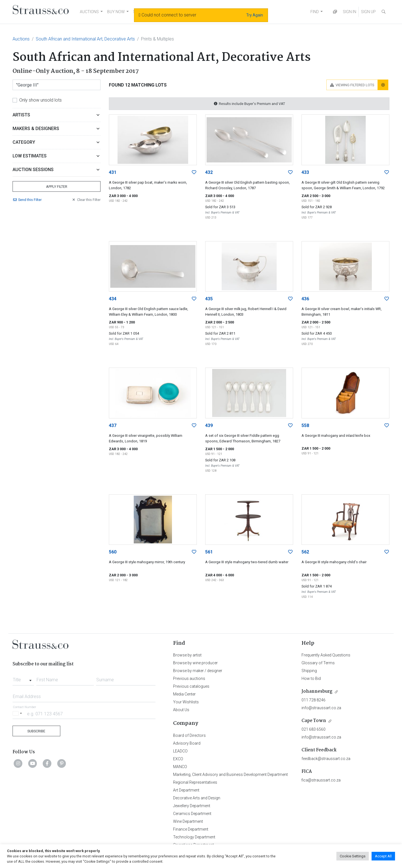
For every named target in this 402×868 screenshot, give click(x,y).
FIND (315, 12)
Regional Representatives (195, 782)
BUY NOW (116, 12)
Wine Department (188, 821)
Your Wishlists (186, 702)
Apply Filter (57, 187)
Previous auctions (189, 678)
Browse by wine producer (195, 663)
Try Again (255, 15)
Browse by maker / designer (198, 671)
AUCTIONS (89, 12)
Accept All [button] (383, 856)
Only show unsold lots (40, 100)
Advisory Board (187, 743)
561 (209, 552)
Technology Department (194, 837)
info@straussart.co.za (321, 708)
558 (305, 425)
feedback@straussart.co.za (326, 759)
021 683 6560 (314, 729)
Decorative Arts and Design (197, 798)
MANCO (180, 767)
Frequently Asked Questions (326, 655)
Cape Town (314, 721)
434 (113, 299)
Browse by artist (187, 655)
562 (305, 552)
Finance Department (191, 829)
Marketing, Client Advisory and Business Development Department (230, 775)
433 (305, 172)
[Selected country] (18, 714)
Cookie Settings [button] (353, 856)
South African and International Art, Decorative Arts (85, 39)
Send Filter (27, 200)
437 (113, 425)
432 (209, 172)
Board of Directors (189, 735)
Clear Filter (86, 200)
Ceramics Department (192, 814)
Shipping (309, 671)
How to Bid (311, 678)
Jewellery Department (192, 806)
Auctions (21, 39)
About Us (181, 710)
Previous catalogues (191, 686)
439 (209, 425)
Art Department (186, 790)
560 (113, 552)
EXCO (178, 759)
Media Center (184, 694)
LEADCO (180, 751)
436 (305, 299)
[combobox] (23, 678)
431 (113, 172)
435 (209, 299)
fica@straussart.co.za (321, 780)
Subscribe (36, 731)
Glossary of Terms (318, 663)
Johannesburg (317, 691)
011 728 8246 (314, 700)
